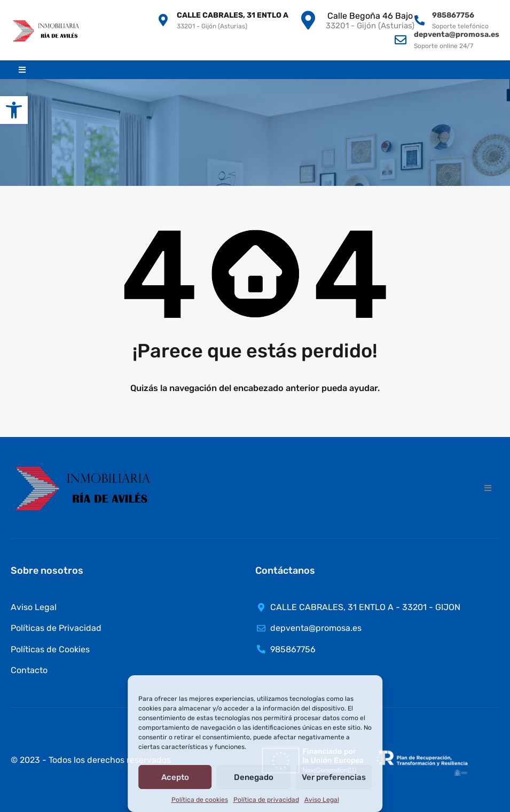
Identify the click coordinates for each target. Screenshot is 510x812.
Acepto (175, 777)
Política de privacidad (266, 800)
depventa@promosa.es (457, 34)
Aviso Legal (322, 800)
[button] (14, 110)
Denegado (254, 777)
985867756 (453, 15)
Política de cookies (200, 800)
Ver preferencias (334, 777)
